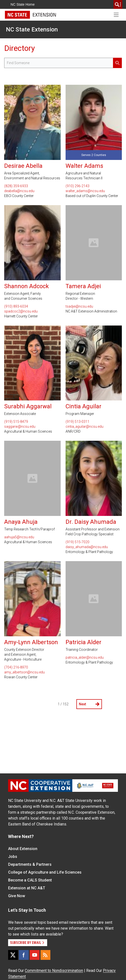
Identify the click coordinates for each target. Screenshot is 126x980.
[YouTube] (35, 955)
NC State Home (23, 4)
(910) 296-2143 (77, 186)
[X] (13, 955)
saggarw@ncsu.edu (20, 426)
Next (89, 704)
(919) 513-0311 (77, 422)
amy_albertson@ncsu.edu (24, 672)
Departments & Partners (30, 864)
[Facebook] (24, 955)
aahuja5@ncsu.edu (19, 537)
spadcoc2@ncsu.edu (21, 311)
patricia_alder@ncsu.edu (85, 657)
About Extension (23, 849)
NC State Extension (32, 29)
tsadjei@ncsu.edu (79, 306)
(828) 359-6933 (16, 186)
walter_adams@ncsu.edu (85, 191)
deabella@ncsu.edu (19, 191)
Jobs (13, 857)
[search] (118, 4)
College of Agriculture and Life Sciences (45, 872)
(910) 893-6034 (16, 306)
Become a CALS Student (30, 880)
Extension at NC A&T (27, 888)
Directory (20, 48)
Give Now (17, 896)
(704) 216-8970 (16, 667)
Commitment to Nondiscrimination (54, 971)
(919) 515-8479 (16, 422)
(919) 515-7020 (77, 542)
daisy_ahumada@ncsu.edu (87, 547)
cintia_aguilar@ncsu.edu (84, 426)
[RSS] (45, 955)
